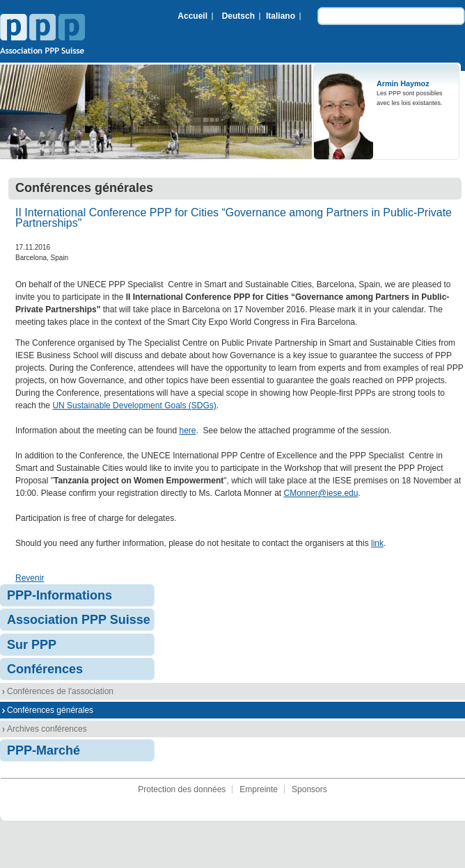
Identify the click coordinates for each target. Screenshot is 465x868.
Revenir (30, 578)
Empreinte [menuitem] (259, 789)
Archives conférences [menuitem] (47, 729)
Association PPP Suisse (42, 35)
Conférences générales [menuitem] (50, 710)
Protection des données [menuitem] (182, 789)
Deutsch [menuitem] (238, 16)
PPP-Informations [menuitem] (60, 595)
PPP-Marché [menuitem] (44, 750)
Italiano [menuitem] (281, 16)
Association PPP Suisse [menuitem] (79, 620)
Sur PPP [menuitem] (32, 645)
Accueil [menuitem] (192, 16)
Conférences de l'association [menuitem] (60, 691)
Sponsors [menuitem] (309, 789)
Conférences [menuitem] (45, 669)
